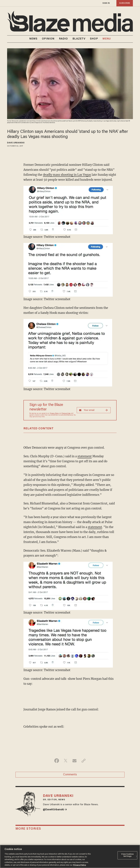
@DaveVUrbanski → (55, 810)
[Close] (137, 856)
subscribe (125, 3)
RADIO (63, 39)
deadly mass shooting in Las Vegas (67, 175)
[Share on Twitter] (66, 761)
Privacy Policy (54, 413)
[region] (70, 856)
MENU (107, 39)
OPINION (48, 39)
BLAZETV (79, 39)
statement (85, 456)
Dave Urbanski (16, 143)
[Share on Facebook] (57, 761)
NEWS (33, 39)
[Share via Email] (75, 761)
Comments (70, 775)
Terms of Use (66, 413)
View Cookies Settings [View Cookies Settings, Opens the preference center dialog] (127, 855)
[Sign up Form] (94, 410)
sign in (106, 3)
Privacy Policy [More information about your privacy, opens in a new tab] (80, 865)
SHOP (94, 39)
